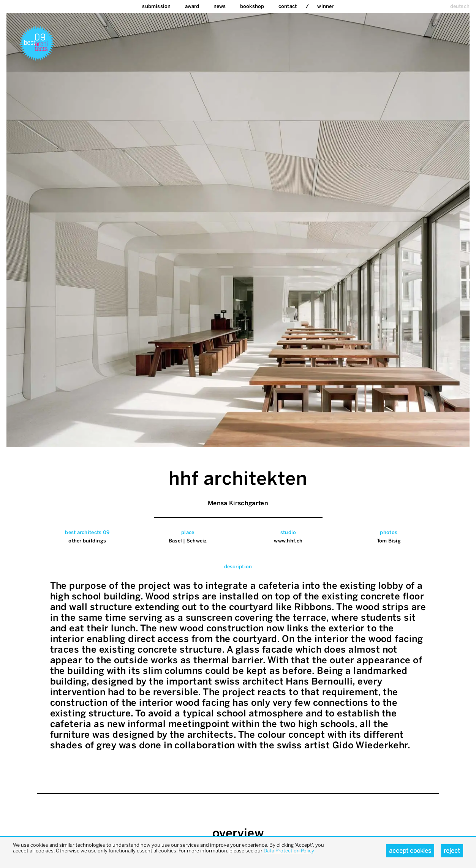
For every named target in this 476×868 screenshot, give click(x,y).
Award (192, 6)
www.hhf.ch (288, 541)
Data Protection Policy (289, 851)
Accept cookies (410, 851)
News (220, 6)
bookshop (252, 6)
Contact (288, 6)
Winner (325, 6)
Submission (156, 6)
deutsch (460, 6)
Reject (452, 851)
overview (238, 833)
